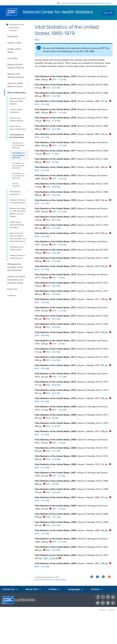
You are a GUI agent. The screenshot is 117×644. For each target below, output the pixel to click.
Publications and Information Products (17, 28)
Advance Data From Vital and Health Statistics (18, 101)
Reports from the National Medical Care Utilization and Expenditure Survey (18, 237)
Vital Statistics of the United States (17, 136)
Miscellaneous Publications (15, 193)
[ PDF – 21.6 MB (52, 558)
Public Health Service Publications (18, 128)
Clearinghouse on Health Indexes (17, 248)
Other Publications (17, 93)
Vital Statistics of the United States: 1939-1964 (18, 166)
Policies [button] (55, 589)
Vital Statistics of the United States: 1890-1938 (18, 176)
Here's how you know (104, 3)
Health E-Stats (14, 43)
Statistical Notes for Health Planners (17, 257)
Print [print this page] (37, 40)
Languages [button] (76, 589)
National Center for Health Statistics (58, 12)
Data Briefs (13, 37)
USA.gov (112, 610)
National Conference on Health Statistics (18, 201)
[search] (108, 13)
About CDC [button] (33, 589)
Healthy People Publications (16, 111)
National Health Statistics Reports (16, 66)
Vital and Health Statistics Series (15, 85)
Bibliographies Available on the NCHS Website (15, 267)
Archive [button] (97, 589)
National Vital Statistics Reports (16, 76)
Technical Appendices (16, 185)
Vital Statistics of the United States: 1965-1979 (18, 155)
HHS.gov (103, 610)
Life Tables (13, 58)
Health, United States (14, 51)
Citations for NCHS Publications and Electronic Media (16, 280)
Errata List (12, 289)
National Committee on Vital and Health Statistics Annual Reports (18, 212)
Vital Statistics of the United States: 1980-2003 (18, 145)
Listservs (12, 295)
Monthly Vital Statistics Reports (17, 119)
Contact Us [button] (10, 589)
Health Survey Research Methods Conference (17, 225)
